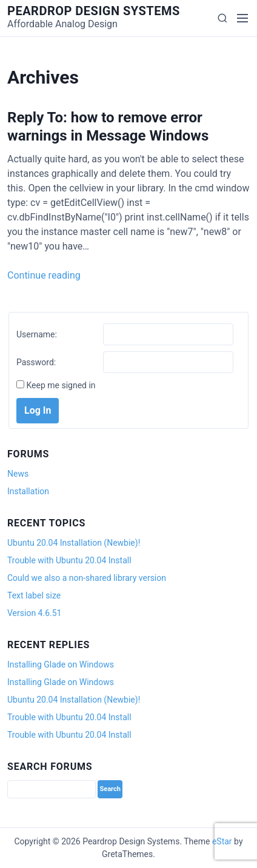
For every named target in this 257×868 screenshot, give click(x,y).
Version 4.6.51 (34, 613)
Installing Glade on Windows (61, 664)
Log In (38, 410)
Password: (36, 362)
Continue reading (44, 275)
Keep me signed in (61, 385)
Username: (37, 334)
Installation (28, 491)
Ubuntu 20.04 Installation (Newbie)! (74, 543)
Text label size (34, 595)
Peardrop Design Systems (94, 11)
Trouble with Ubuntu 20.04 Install (69, 560)
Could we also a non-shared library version (87, 578)
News (18, 474)
